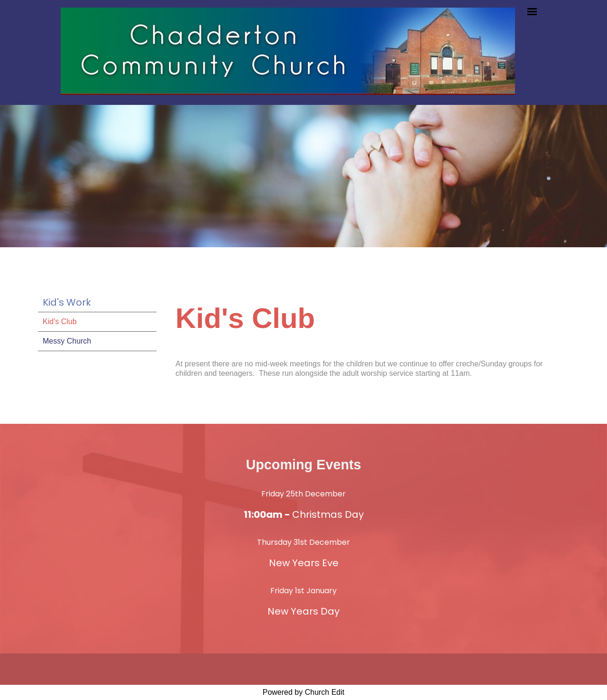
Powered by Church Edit (304, 692)
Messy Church (67, 341)
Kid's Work (67, 302)
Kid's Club (60, 322)
